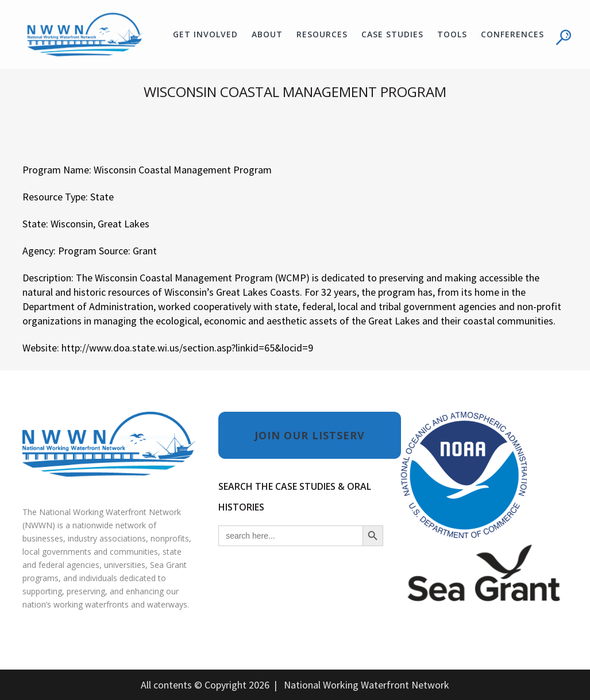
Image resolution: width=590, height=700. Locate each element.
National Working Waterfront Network (367, 685)
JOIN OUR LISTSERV (310, 435)
